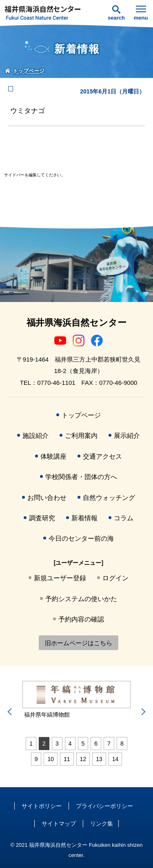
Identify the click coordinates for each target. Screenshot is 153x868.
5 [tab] (83, 744)
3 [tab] (57, 744)
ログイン (115, 578)
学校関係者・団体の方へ (81, 477)
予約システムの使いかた (81, 599)
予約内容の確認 (81, 619)
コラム (124, 518)
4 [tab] (70, 744)
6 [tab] (96, 744)
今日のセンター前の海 (81, 538)
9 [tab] (36, 759)
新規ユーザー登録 (60, 578)
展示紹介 (127, 436)
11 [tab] (67, 759)
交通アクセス (102, 456)
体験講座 (53, 456)
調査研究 (42, 518)
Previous (11, 712)
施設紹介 (35, 436)
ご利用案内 (81, 436)
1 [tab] (31, 744)
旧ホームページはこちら (79, 643)
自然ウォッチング (109, 498)
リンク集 (102, 824)
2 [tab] (44, 744)
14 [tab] (115, 759)
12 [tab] (83, 759)
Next (142, 712)
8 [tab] (122, 744)
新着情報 (84, 518)
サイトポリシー (42, 806)
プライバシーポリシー (104, 806)
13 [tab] (99, 759)
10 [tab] (51, 759)
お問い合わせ (47, 498)
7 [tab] (109, 744)
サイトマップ (59, 824)
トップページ (81, 415)
